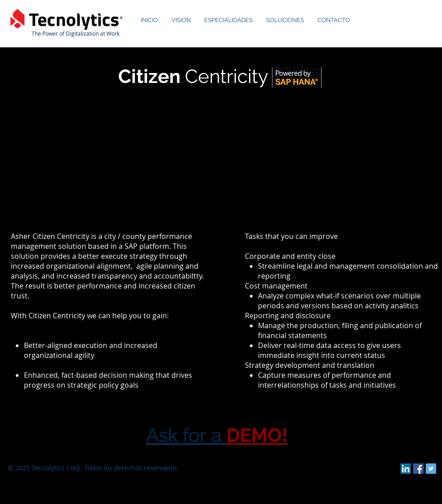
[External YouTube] (221, 160)
